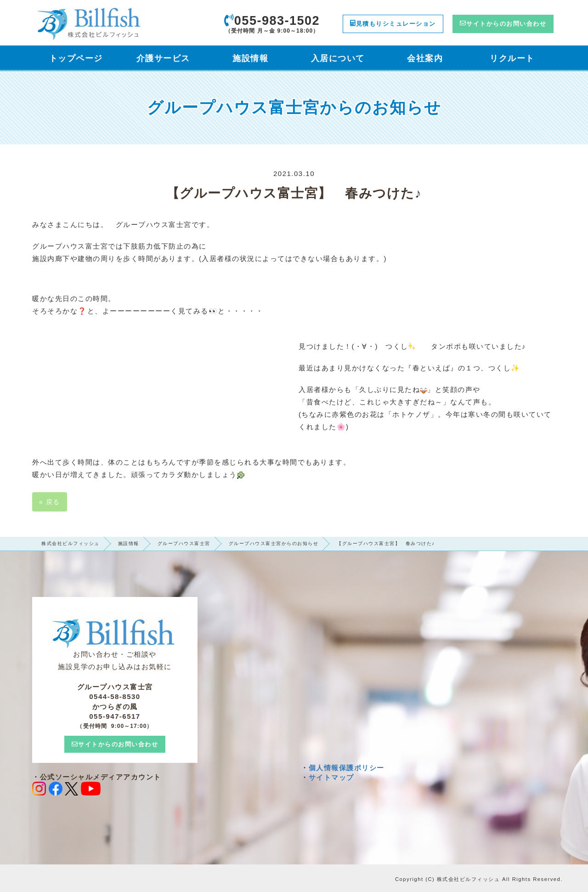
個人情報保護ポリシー (347, 768)
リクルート (512, 58)
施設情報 (129, 543)
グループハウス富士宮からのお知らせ (274, 543)
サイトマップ (331, 777)
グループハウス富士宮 (184, 543)
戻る (50, 502)
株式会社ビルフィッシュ (71, 543)
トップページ (76, 58)
